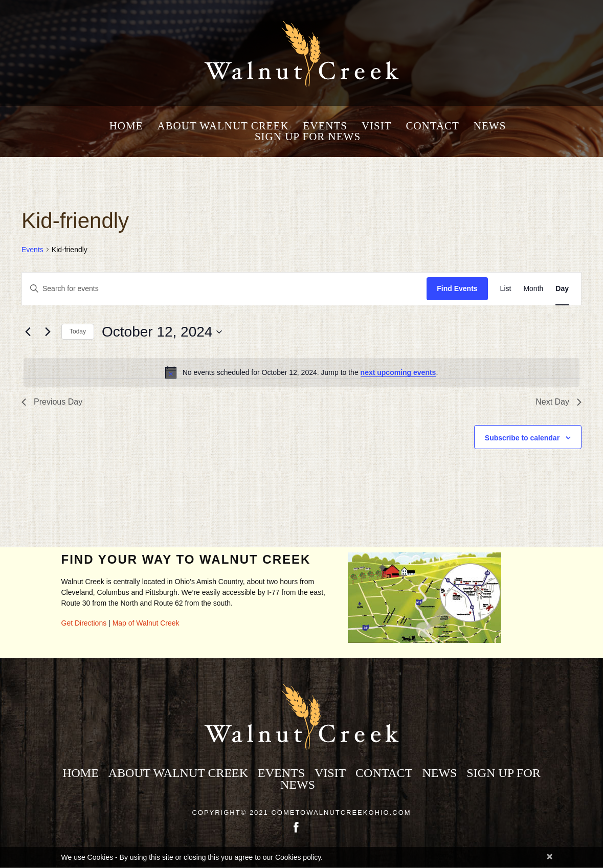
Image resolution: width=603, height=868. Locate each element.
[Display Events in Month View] (533, 289)
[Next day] (48, 332)
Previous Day (52, 402)
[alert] (301, 372)
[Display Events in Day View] (562, 289)
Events (325, 126)
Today (78, 331)
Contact (432, 126)
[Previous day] (28, 332)
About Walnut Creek (223, 126)
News (490, 126)
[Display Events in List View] (506, 289)
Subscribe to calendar (522, 438)
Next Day (559, 402)
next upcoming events (398, 372)
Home (126, 126)
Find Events (457, 288)
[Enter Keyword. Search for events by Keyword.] (224, 289)
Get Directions (84, 623)
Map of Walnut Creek (146, 623)
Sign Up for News (308, 137)
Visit (377, 126)
